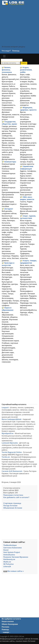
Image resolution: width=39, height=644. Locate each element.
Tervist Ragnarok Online (12, 452)
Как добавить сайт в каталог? (16, 497)
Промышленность (28, 282)
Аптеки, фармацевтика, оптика (28, 129)
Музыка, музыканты (25, 87)
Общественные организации (8, 139)
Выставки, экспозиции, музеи (10, 274)
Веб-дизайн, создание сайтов (9, 212)
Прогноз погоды (27, 178)
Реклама (24, 204)
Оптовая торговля (27, 295)
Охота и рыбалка (28, 90)
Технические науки (10, 341)
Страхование (7, 108)
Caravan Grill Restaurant (12, 471)
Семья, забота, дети (11, 151)
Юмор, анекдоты (28, 104)
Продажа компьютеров (8, 201)
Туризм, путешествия (26, 250)
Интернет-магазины (6, 250)
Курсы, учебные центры (9, 328)
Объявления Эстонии (13, 508)
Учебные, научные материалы (10, 344)
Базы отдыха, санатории (26, 222)
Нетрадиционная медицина (28, 146)
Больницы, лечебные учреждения (25, 119)
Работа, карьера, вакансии (10, 87)
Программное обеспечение (8, 196)
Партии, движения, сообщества (9, 133)
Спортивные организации (26, 238)
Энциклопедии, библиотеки (9, 349)
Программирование (11, 192)
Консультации (26, 133)
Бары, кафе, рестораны (25, 76)
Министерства (8, 145)
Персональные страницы (8, 255)
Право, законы (8, 143)
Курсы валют (26, 176)
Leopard (5, 408)
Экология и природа (7, 156)
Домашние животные (25, 102)
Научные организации (8, 332)
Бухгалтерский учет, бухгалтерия (11, 80)
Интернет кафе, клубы (10, 231)
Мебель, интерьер (28, 299)
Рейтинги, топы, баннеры (10, 219)
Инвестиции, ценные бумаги (9, 92)
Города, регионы (9, 126)
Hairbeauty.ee (9, 559)
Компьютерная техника (8, 170)
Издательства (26, 206)
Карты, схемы (26, 173)
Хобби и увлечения (28, 97)
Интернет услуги (9, 242)
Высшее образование (7, 314)
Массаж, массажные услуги (28, 142)
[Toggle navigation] (4, 56)
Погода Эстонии (10, 506)
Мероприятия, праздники (26, 94)
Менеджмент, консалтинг (8, 102)
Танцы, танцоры (8, 295)
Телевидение (26, 209)
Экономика (7, 110)
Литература (7, 277)
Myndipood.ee (8, 433)
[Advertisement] (19, 25)
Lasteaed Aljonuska (10, 443)
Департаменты (8, 159)
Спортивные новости (25, 243)
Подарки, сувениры (28, 297)
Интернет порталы (10, 239)
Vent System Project (12, 552)
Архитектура (7, 268)
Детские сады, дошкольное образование (8, 355)
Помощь (16, 51)
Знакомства (25, 79)
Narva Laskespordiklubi (11, 419)
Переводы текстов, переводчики (28, 304)
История (5, 279)
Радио (30, 202)
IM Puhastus (8, 564)
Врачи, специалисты (26, 113)
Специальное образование (8, 337)
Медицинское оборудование (26, 156)
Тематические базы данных (26, 193)
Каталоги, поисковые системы (7, 225)
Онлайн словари (27, 181)
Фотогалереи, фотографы (8, 299)
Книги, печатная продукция (27, 272)
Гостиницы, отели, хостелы (28, 226)
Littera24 (7, 566)
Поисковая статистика (13, 495)
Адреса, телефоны (28, 171)
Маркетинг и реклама (7, 97)
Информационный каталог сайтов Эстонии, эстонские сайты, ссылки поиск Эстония (19, 640)
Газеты (23, 202)
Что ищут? (6, 51)
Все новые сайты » (16, 571)
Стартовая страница (12, 503)
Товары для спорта (27, 245)
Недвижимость (9, 105)
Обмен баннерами (10, 624)
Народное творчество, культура (7, 289)
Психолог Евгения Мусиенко (16, 557)
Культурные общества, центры (10, 283)
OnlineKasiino (9, 555)
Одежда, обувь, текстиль (27, 314)
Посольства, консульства (7, 149)
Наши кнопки (8, 621)
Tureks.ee (6, 457)
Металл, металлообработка (28, 309)
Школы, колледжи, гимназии (10, 361)
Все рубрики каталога (11, 619)
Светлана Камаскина (12, 548)
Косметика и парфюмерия (26, 137)
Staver (6, 550)
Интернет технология (7, 245)
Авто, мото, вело (27, 265)
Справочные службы (25, 184)
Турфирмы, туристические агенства (27, 256)
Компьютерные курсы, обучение (9, 179)
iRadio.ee (7, 562)
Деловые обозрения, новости (11, 113)
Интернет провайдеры (7, 236)
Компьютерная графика (8, 165)
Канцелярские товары (26, 269)
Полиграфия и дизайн (26, 292)
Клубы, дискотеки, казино (28, 83)
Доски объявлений (28, 211)
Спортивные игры (28, 235)
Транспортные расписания (26, 189)
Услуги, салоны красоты (27, 163)
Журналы (24, 213)
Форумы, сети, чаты (10, 257)
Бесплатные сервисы (7, 217)
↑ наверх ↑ (6, 632)
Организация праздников (26, 278)
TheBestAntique (10, 545)
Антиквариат (8, 270)
